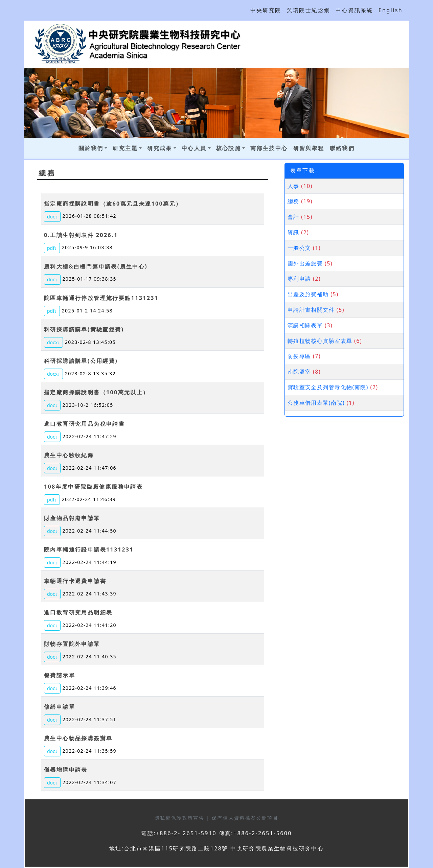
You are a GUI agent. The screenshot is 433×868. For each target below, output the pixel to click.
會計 (293, 217)
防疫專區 (299, 356)
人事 (293, 186)
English (391, 10)
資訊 (293, 232)
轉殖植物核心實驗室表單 (320, 341)
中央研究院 (266, 10)
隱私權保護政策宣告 (181, 818)
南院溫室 (299, 372)
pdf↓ (52, 248)
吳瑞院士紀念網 (309, 10)
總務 (293, 201)
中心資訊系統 (354, 10)
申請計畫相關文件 (311, 310)
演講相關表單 (305, 325)
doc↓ (52, 217)
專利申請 (299, 279)
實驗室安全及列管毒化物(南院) (328, 387)
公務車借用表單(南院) (316, 403)
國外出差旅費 (305, 263)
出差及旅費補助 (308, 294)
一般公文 (299, 248)
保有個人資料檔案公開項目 (245, 818)
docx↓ (53, 342)
